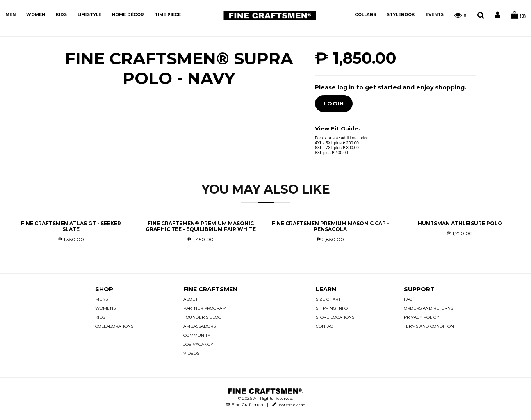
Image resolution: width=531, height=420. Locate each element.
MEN (10, 15)
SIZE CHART (328, 299)
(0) (518, 15)
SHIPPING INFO (332, 308)
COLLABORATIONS (114, 326)
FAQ (408, 299)
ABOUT (190, 299)
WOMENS (105, 308)
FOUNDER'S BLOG (202, 317)
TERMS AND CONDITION (429, 326)
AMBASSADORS (199, 326)
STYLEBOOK (401, 15)
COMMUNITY (197, 335)
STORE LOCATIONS (335, 317)
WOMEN (36, 15)
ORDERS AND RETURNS (428, 308)
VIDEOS (191, 353)
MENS (101, 299)
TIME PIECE (168, 15)
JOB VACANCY (198, 344)
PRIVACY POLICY (422, 317)
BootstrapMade (291, 405)
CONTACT (325, 326)
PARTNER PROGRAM (205, 308)
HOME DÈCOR (128, 15)
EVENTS (435, 15)
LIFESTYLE (89, 15)
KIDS (61, 15)
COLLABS (365, 15)
